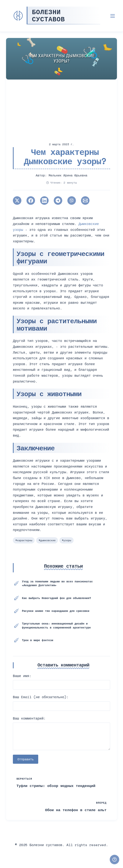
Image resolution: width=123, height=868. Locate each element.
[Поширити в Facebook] (31, 201)
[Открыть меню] (113, 16)
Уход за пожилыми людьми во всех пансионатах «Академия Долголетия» (57, 583)
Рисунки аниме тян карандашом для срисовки (56, 611)
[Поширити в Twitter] (17, 201)
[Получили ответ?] (114, 859)
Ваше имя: (22, 676)
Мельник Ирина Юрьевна (68, 175)
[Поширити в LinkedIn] (44, 201)
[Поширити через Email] (85, 201)
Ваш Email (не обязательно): (41, 697)
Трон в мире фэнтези (38, 640)
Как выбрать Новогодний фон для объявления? (56, 598)
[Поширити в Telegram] (58, 201)
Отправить (26, 759)
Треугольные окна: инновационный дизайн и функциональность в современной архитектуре (56, 625)
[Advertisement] (61, 108)
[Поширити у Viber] (72, 201)
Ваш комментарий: (29, 718)
